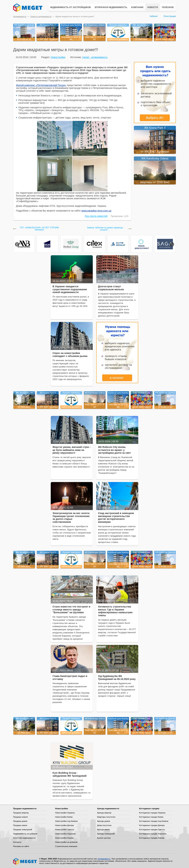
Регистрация (170, 16)
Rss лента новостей (96, 216)
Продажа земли (20, 825)
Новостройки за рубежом (66, 842)
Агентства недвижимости (24, 838)
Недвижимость (20, 16)
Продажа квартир (21, 813)
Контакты (17, 842)
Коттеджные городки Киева (151, 817)
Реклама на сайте (21, 846)
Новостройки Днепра (64, 825)
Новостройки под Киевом (66, 821)
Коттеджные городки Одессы (152, 830)
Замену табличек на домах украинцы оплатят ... (105, 229)
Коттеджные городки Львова (152, 838)
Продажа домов (20, 821)
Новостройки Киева (64, 817)
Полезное (168, 7)
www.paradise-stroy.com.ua (96, 211)
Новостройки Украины (65, 813)
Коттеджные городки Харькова (153, 834)
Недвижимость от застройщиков (70, 7)
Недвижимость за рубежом (25, 834)
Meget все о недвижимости (25, 861)
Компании (137, 7)
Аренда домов (104, 821)
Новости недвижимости (41, 16)
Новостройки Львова (64, 838)
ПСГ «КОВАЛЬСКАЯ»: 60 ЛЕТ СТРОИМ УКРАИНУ (39, 229)
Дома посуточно (104, 825)
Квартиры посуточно (106, 817)
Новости (153, 7)
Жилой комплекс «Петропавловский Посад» (41, 85)
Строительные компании (66, 846)
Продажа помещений (23, 830)
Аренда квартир (104, 813)
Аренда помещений (106, 834)
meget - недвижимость (95, 57)
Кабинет (154, 16)
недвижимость (104, 859)
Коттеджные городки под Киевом (154, 821)
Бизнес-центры (104, 838)
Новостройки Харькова (65, 834)
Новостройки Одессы (65, 830)
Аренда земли (103, 830)
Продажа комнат (21, 817)
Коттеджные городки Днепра (152, 825)
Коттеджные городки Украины (152, 813)
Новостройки (58, 57)
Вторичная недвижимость (111, 7)
